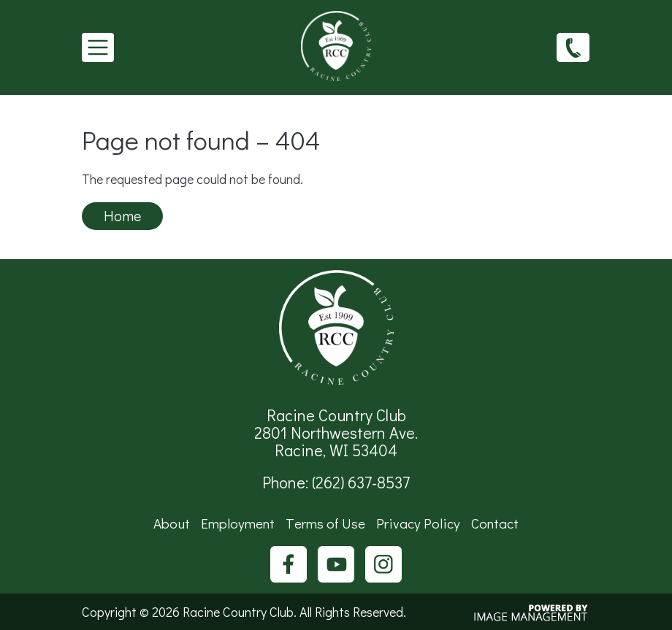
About (172, 523)
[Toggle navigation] (98, 47)
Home (122, 215)
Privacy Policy (418, 523)
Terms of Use (325, 523)
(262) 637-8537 (573, 47)
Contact (495, 523)
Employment (238, 523)
